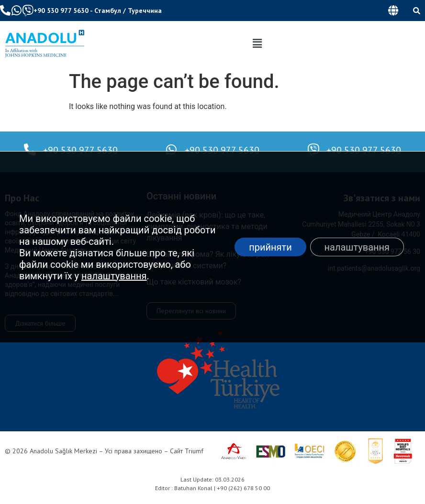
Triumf (194, 451)
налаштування (114, 276)
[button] (393, 11)
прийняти (270, 247)
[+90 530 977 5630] (30, 149)
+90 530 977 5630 (61, 11)
